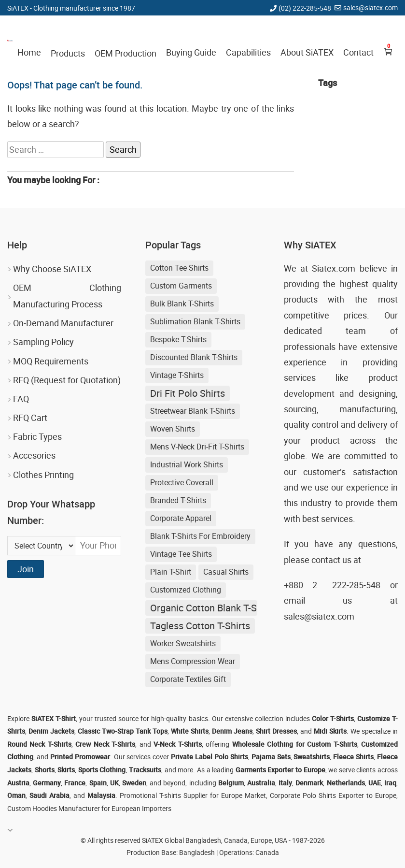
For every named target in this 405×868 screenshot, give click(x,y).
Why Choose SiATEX (52, 269)
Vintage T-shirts (177, 375)
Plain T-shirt (171, 572)
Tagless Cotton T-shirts (200, 626)
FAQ (21, 399)
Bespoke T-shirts (178, 339)
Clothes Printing (43, 475)
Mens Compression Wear (193, 661)
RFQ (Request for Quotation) (67, 380)
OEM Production (126, 53)
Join (26, 569)
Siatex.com (334, 268)
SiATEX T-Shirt (54, 718)
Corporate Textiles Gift (188, 679)
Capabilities (248, 52)
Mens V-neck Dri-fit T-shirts (197, 447)
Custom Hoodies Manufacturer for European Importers (89, 808)
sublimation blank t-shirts (195, 321)
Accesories (34, 455)
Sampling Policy (43, 342)
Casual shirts (226, 572)
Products (68, 53)
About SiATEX (307, 52)
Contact (358, 52)
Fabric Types (37, 436)
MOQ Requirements (51, 361)
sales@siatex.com (370, 7)
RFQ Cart (30, 418)
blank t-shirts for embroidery (200, 536)
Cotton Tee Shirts (179, 268)
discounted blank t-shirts (194, 357)
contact (326, 560)
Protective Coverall (182, 482)
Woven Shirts (173, 429)
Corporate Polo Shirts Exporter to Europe (333, 795)
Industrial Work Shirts (187, 464)
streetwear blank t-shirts (193, 411)
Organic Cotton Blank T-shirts (203, 608)
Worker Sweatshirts (183, 643)
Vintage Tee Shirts (181, 554)
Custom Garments (181, 286)
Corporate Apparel (181, 518)
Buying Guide (191, 52)
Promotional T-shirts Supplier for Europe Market (193, 795)
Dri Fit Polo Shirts (188, 393)
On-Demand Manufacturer (63, 323)
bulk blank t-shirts (182, 304)
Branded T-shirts (178, 500)
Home (29, 52)
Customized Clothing (186, 590)
